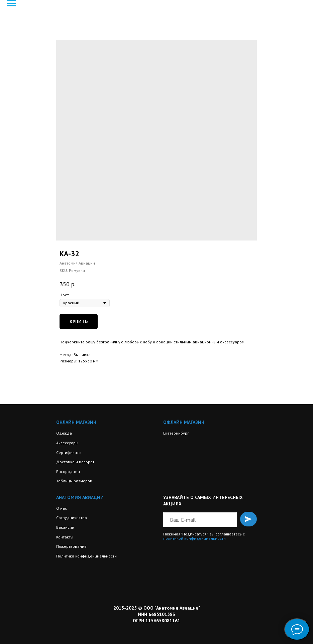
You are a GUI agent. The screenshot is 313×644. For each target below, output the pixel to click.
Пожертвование (71, 546)
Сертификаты (69, 452)
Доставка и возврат (75, 462)
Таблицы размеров (74, 481)
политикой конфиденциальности (194, 538)
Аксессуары (67, 443)
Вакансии (65, 527)
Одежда (64, 433)
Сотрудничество (72, 518)
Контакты (65, 537)
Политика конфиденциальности (86, 556)
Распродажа (68, 471)
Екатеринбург (176, 433)
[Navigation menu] (11, 3)
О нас (62, 508)
